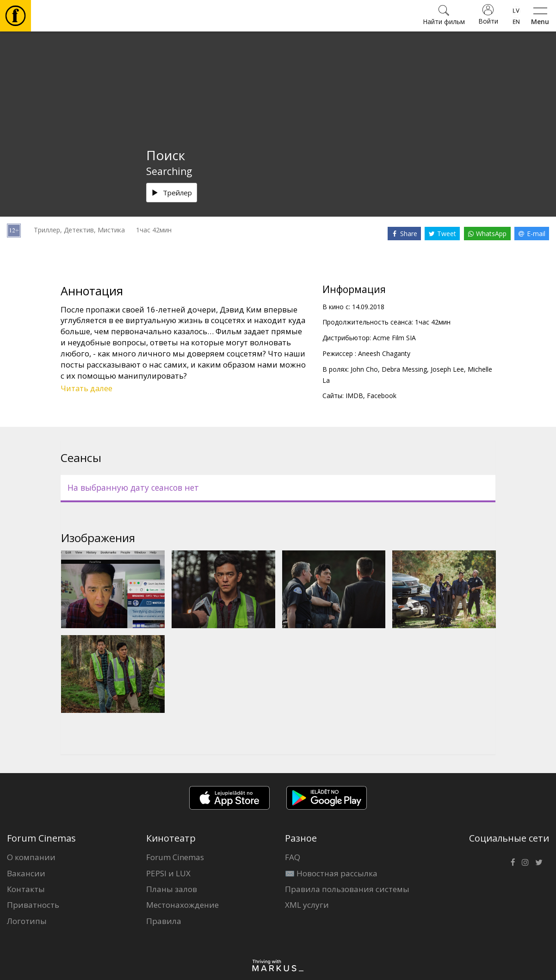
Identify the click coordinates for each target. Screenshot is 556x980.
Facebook (382, 396)
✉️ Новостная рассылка (331, 873)
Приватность (33, 905)
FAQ (293, 857)
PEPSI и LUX (168, 873)
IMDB (354, 396)
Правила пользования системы (347, 889)
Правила (164, 921)
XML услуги (307, 905)
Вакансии (26, 873)
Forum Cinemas (175, 857)
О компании (31, 857)
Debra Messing (404, 369)
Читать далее (86, 388)
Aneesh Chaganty (384, 353)
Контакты (26, 889)
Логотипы (27, 921)
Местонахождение (182, 905)
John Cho (364, 369)
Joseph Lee (447, 369)
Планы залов (172, 889)
